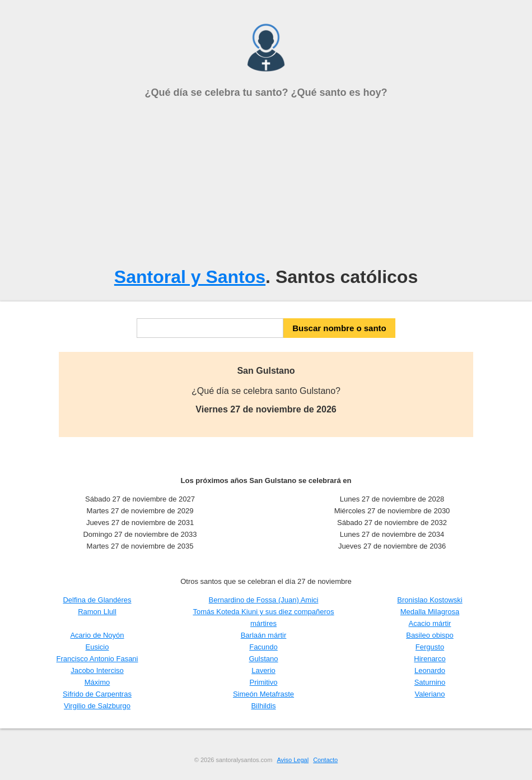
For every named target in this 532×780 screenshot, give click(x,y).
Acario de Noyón (97, 635)
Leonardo (430, 670)
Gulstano (263, 659)
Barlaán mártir (264, 635)
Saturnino (430, 682)
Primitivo (264, 682)
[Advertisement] (266, 183)
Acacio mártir (430, 623)
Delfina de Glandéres (97, 600)
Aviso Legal (293, 760)
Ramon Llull (97, 612)
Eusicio (97, 647)
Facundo (263, 647)
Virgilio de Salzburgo (97, 706)
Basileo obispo (430, 635)
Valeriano (430, 694)
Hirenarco (430, 659)
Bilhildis (263, 706)
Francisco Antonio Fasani (97, 659)
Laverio (263, 670)
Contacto (325, 760)
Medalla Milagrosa (430, 612)
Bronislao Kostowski (430, 600)
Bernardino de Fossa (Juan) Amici (264, 600)
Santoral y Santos (190, 277)
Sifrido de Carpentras (97, 694)
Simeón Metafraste (263, 694)
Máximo (97, 682)
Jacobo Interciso (97, 670)
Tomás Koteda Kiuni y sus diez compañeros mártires (263, 617)
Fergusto (430, 647)
